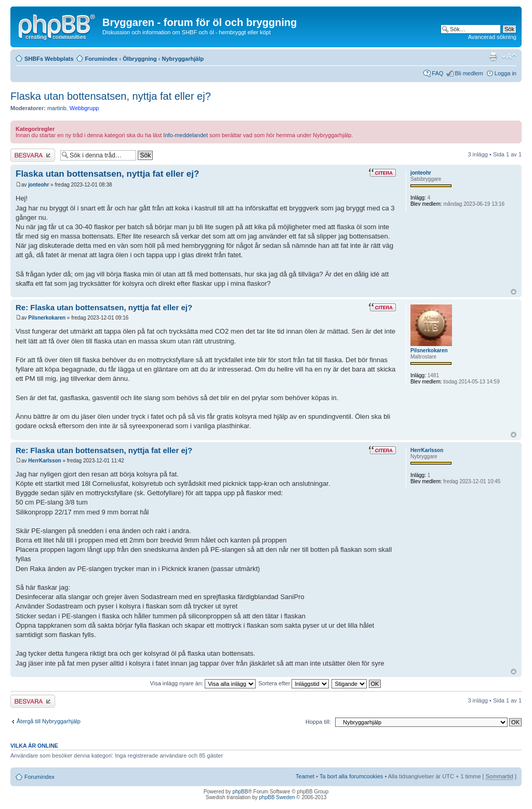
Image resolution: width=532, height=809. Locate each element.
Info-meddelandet (185, 135)
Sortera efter (294, 683)
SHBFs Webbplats (49, 59)
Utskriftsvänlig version (493, 57)
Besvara (33, 155)
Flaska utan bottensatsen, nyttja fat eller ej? (111, 96)
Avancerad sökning (492, 37)
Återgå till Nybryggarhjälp (49, 721)
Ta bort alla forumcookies (351, 776)
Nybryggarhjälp (183, 59)
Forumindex (102, 59)
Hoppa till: (318, 722)
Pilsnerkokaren (47, 318)
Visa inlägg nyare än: (203, 683)
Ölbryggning (139, 59)
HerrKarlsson (44, 461)
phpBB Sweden (277, 797)
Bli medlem (469, 73)
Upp (514, 292)
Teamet (305, 776)
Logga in (506, 73)
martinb (57, 108)
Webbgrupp (84, 108)
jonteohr (38, 185)
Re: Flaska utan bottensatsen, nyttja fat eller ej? (104, 307)
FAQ (437, 73)
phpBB (240, 792)
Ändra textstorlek (509, 57)
